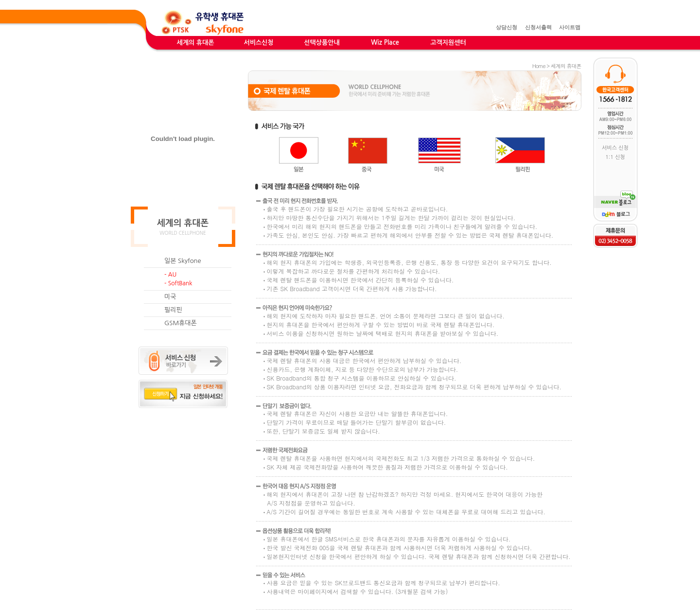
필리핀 (173, 310)
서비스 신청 (615, 148)
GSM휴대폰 (181, 323)
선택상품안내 (322, 43)
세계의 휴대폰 (196, 43)
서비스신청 (258, 43)
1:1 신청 (615, 157)
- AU (170, 275)
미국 (170, 297)
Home (539, 66)
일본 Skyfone (183, 261)
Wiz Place (385, 43)
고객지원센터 (448, 43)
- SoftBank (178, 283)
